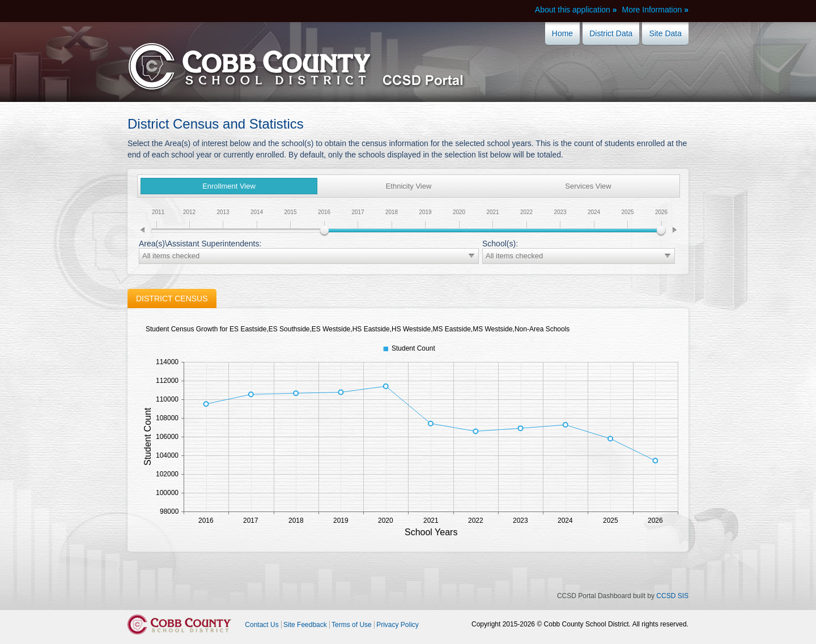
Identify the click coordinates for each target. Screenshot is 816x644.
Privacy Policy (398, 625)
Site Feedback (305, 625)
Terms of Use (352, 625)
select (471, 256)
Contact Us (262, 625)
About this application (573, 10)
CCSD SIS (672, 596)
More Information (652, 10)
